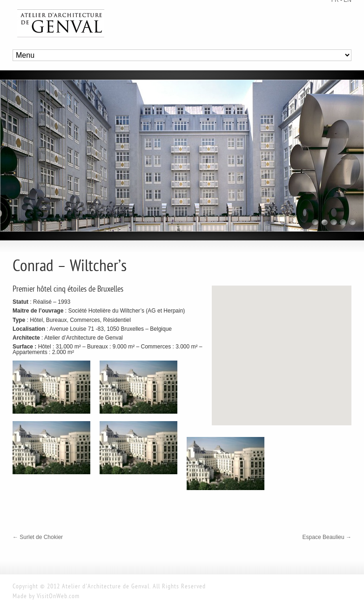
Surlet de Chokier (38, 537)
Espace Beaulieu (327, 537)
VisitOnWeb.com (58, 597)
